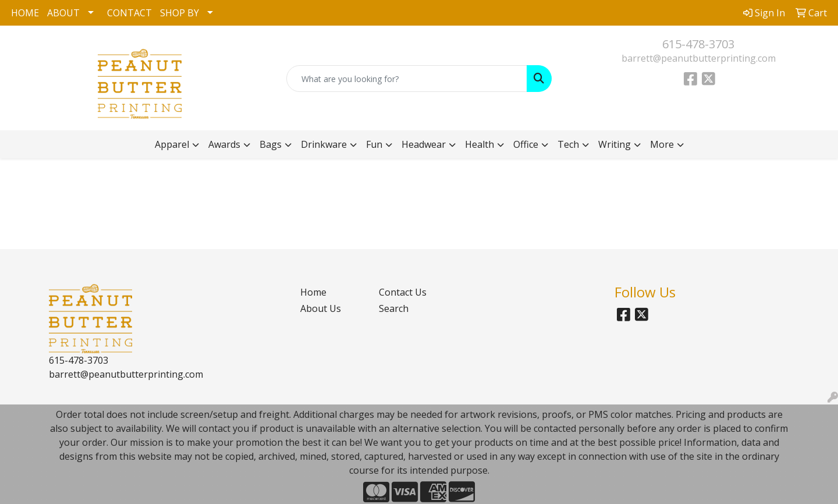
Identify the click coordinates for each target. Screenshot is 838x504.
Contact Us (403, 292)
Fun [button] (374, 144)
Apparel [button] (172, 144)
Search (394, 308)
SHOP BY (180, 13)
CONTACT (129, 13)
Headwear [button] (424, 144)
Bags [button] (271, 144)
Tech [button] (568, 144)
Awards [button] (224, 144)
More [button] (662, 144)
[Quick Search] (407, 79)
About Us (321, 308)
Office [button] (526, 144)
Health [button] (480, 144)
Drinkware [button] (324, 144)
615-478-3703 (698, 44)
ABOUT (63, 13)
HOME (25, 13)
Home (313, 292)
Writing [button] (615, 144)
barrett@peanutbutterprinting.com (699, 58)
